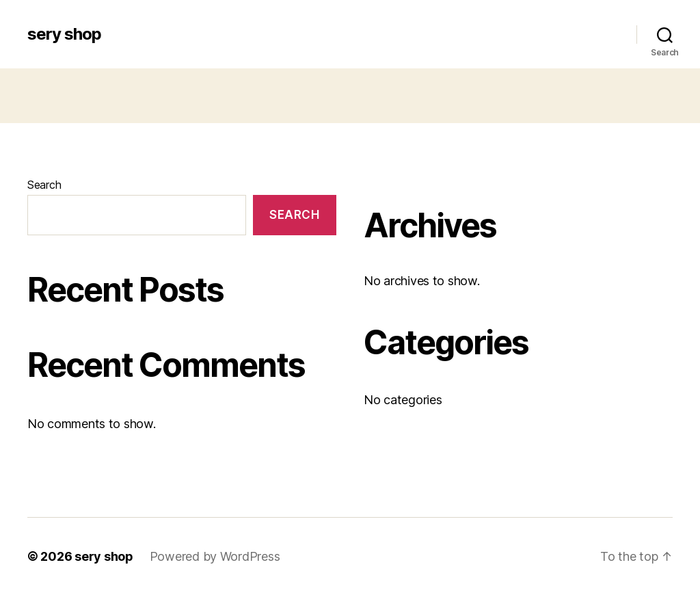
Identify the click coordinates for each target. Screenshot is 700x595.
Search (44, 185)
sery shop (64, 34)
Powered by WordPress (215, 556)
